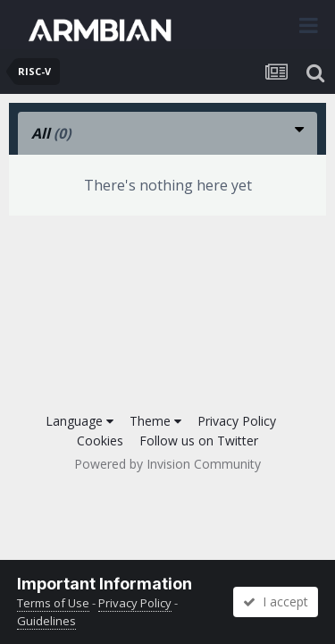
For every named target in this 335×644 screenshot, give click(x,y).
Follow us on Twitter (199, 441)
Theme (155, 421)
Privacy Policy (237, 421)
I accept (276, 602)
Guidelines (46, 621)
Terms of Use (53, 603)
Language (80, 421)
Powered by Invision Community (167, 464)
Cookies (100, 441)
